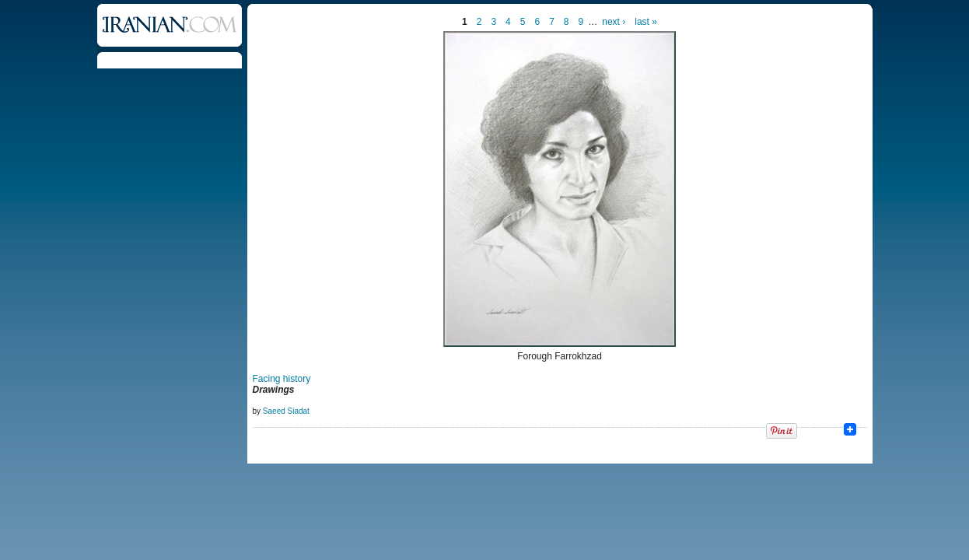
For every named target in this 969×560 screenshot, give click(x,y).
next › (614, 22)
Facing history (282, 379)
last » (646, 22)
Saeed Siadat (286, 411)
